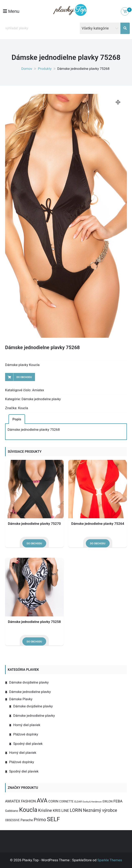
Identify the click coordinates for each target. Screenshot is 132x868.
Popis (17, 419)
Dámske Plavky (21, 699)
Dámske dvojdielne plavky (29, 682)
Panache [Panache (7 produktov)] (27, 820)
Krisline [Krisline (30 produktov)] (45, 810)
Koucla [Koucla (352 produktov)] (28, 810)
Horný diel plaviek (27, 725)
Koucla (23, 408)
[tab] (17, 419)
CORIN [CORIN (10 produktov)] (53, 801)
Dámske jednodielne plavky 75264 (98, 524)
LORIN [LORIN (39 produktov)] (76, 810)
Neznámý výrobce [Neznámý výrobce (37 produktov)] (100, 810)
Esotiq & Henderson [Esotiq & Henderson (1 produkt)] (92, 802)
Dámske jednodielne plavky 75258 (34, 622)
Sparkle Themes (110, 860)
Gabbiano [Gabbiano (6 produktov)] (12, 811)
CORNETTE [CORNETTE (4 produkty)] (66, 801)
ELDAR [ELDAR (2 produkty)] (78, 802)
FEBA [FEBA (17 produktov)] (118, 801)
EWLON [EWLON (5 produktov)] (107, 801)
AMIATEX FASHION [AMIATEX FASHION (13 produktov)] (20, 801)
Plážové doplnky (26, 734)
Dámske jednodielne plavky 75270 (34, 524)
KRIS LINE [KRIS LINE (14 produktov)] (61, 810)
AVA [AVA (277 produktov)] (42, 801)
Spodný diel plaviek (28, 744)
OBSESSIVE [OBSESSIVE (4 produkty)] (12, 820)
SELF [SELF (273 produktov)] (53, 819)
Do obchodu (24, 377)
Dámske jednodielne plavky (41, 399)
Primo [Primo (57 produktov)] (40, 820)
